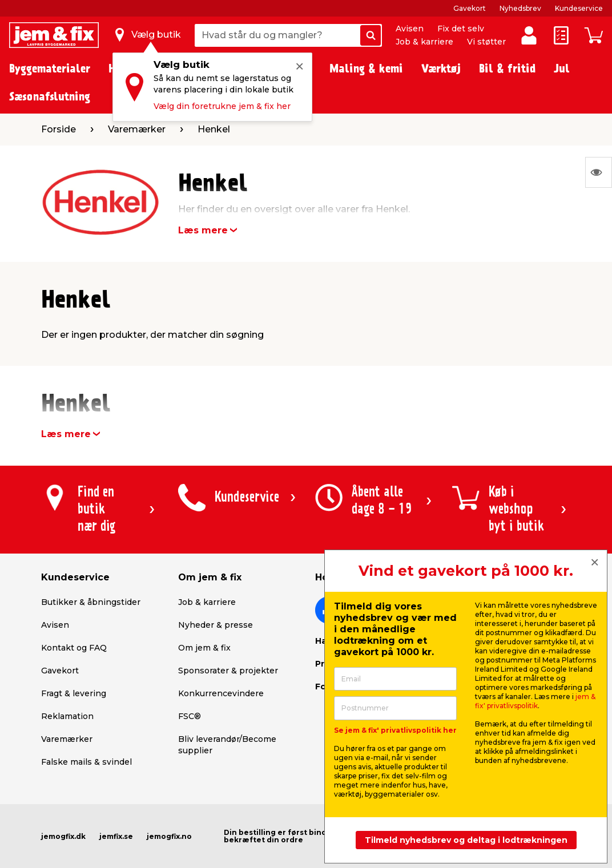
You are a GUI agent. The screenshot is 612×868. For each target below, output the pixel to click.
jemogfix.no (169, 836)
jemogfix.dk (63, 836)
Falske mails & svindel (86, 762)
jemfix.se (116, 836)
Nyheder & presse (216, 625)
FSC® (190, 716)
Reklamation (67, 716)
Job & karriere (424, 42)
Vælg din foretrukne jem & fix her (222, 106)
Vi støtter (486, 42)
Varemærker (67, 739)
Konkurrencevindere (221, 693)
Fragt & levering (74, 693)
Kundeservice (579, 8)
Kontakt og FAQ (74, 648)
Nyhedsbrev (520, 8)
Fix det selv (461, 29)
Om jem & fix (204, 648)
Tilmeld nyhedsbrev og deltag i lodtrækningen (466, 840)
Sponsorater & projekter (228, 671)
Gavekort (470, 8)
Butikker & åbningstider (91, 602)
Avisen (410, 29)
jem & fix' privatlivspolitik (535, 701)
